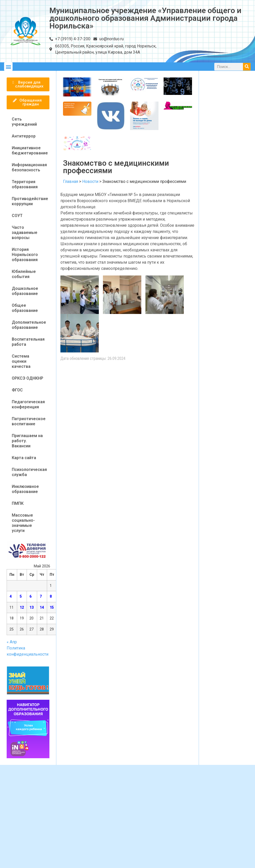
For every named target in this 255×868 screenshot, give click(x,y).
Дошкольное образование (25, 291)
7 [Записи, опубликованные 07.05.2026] (41, 596)
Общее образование (25, 308)
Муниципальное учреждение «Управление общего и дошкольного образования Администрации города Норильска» (145, 18)
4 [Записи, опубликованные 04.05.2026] (10, 596)
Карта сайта (24, 458)
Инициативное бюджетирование (30, 150)
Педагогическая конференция (28, 404)
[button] (8, 67)
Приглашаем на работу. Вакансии (27, 441)
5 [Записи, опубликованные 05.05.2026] (21, 596)
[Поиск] (247, 67)
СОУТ (17, 216)
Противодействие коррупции (30, 201)
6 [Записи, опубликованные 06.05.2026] (30, 596)
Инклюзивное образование (25, 489)
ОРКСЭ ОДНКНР (28, 378)
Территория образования (25, 184)
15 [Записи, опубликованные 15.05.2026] (52, 608)
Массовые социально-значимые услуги (23, 523)
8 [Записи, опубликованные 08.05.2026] (51, 596)
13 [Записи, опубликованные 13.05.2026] (31, 608)
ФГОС (17, 390)
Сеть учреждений (24, 122)
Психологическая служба (29, 472)
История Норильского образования (25, 255)
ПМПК (18, 503)
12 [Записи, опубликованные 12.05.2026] (22, 608)
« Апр (12, 642)
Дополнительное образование (29, 325)
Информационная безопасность (29, 167)
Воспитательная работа (28, 342)
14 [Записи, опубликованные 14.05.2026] (42, 608)
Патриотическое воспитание (29, 421)
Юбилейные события (24, 274)
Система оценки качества (21, 361)
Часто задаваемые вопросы (25, 233)
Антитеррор (24, 136)
